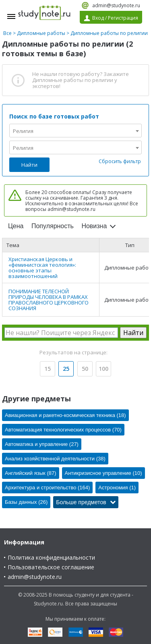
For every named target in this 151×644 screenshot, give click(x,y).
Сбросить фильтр (120, 161)
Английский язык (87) (31, 473)
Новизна (94, 226)
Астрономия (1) (117, 488)
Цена (16, 226)
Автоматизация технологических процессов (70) (63, 430)
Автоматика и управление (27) (42, 444)
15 (48, 369)
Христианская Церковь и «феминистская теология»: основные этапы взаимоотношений (42, 268)
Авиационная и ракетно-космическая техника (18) (65, 415)
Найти (29, 165)
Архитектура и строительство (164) (47, 488)
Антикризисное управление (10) (103, 473)
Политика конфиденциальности (51, 557)
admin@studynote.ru (116, 5)
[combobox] (75, 131)
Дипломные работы (41, 33)
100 (103, 369)
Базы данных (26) (26, 502)
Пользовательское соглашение (51, 567)
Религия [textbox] (23, 131)
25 (66, 369)
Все (7, 33)
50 (85, 369)
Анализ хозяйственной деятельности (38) (55, 459)
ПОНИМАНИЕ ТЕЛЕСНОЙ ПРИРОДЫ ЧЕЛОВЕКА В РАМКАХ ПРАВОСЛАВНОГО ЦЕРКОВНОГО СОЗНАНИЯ (49, 300)
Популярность (53, 226)
